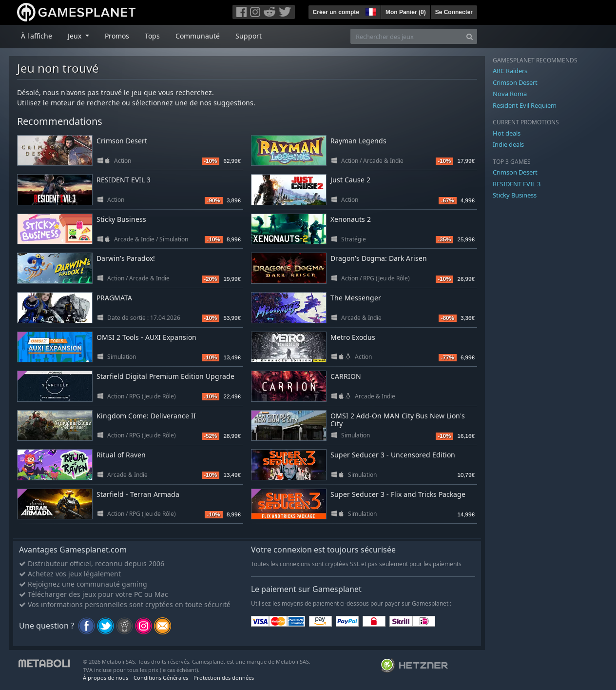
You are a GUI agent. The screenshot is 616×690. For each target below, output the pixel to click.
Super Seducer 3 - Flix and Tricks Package (398, 494)
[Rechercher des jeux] (406, 36)
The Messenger (356, 298)
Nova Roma (510, 94)
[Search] (470, 36)
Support (249, 36)
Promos (117, 36)
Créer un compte (336, 12)
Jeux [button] (76, 36)
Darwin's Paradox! (126, 258)
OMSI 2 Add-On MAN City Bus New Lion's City (398, 420)
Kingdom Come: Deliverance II (146, 416)
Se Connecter (454, 12)
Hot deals (507, 133)
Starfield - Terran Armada (138, 494)
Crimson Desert (122, 141)
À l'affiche (37, 36)
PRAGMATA (114, 298)
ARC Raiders (510, 71)
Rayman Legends (358, 141)
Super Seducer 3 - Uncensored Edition (393, 455)
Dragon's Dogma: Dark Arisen (379, 258)
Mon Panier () (406, 12)
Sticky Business (121, 219)
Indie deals (508, 144)
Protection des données (224, 678)
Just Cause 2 (350, 180)
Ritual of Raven (121, 455)
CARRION (346, 376)
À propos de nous (106, 678)
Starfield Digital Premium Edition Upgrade (165, 376)
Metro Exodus (353, 337)
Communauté (198, 36)
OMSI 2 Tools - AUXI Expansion (146, 337)
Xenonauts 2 (351, 219)
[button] (370, 11)
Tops (152, 36)
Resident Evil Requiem (525, 105)
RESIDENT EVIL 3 (124, 180)
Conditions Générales (161, 678)
